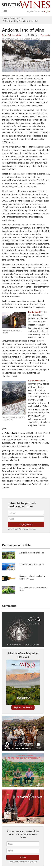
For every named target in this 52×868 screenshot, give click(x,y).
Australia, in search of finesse (32, 553)
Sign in (30, 11)
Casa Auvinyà (34, 380)
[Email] (23, 851)
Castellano (38, 11)
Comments (45, 35)
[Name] (23, 844)
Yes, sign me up (26, 525)
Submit (23, 857)
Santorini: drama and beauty (32, 564)
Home (5, 18)
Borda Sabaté (35, 312)
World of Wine (17, 18)
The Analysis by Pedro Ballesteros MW (21, 21)
